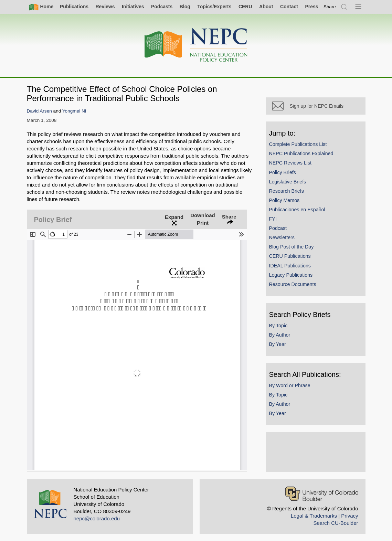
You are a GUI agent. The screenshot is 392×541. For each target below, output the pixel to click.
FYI (273, 219)
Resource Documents (293, 284)
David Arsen (39, 111)
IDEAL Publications (290, 266)
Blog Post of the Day (292, 247)
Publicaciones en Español (297, 210)
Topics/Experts (214, 7)
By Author (280, 335)
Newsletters (282, 237)
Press (311, 7)
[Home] (196, 45)
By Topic (278, 326)
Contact (289, 7)
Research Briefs (287, 191)
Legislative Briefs (288, 182)
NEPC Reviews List (290, 163)
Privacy (349, 516)
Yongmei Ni (74, 111)
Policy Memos (284, 200)
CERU (245, 7)
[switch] (330, 7)
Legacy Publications (291, 275)
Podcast (278, 228)
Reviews (105, 7)
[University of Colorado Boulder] (322, 494)
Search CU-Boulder (336, 523)
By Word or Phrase (290, 385)
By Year (278, 344)
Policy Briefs (283, 172)
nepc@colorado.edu (97, 518)
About (266, 7)
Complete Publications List (298, 144)
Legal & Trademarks (314, 516)
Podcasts (162, 7)
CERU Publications (290, 256)
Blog (185, 7)
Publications (74, 7)
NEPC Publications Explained (301, 153)
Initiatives (133, 7)
